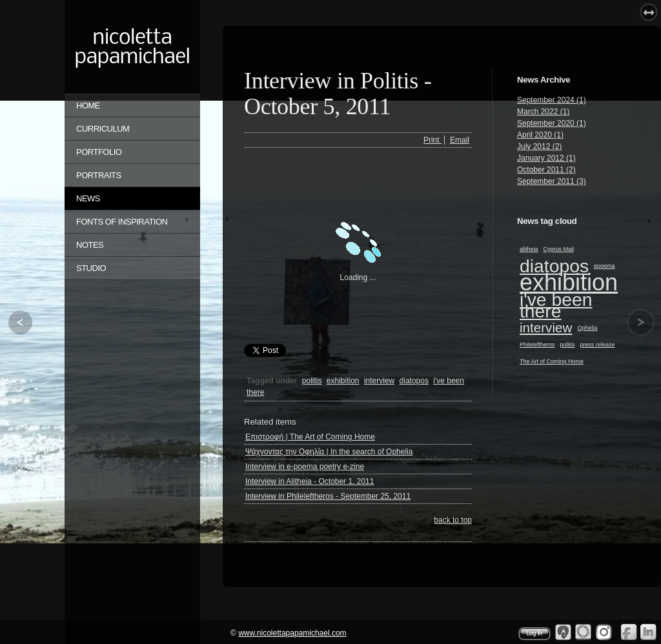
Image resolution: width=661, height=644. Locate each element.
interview (546, 327)
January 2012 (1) (546, 158)
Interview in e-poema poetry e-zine (305, 467)
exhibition (569, 283)
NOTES (90, 245)
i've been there (556, 305)
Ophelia (587, 328)
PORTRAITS (99, 175)
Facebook (629, 632)
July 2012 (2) (539, 146)
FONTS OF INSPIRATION (122, 222)
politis (568, 345)
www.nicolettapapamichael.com (292, 633)
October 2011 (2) (546, 170)
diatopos (554, 266)
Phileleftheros (537, 345)
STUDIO (91, 268)
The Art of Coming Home (552, 361)
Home (88, 106)
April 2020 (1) (540, 135)
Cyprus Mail (559, 249)
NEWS (88, 198)
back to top (453, 520)
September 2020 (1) (552, 123)
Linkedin (649, 632)
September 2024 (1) (552, 100)
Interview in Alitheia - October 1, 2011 (310, 481)
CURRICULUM (103, 129)
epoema (605, 266)
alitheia (529, 249)
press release (598, 345)
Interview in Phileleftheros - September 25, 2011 (328, 496)
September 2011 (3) (552, 181)
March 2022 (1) (543, 112)
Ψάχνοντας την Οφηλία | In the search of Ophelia (329, 452)
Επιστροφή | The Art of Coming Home (310, 437)
